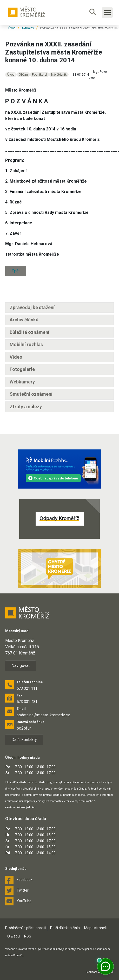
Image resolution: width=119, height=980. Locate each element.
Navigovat (21, 666)
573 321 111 (27, 688)
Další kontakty (24, 740)
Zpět (16, 271)
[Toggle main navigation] (107, 13)
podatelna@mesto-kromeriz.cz (43, 715)
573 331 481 (27, 702)
